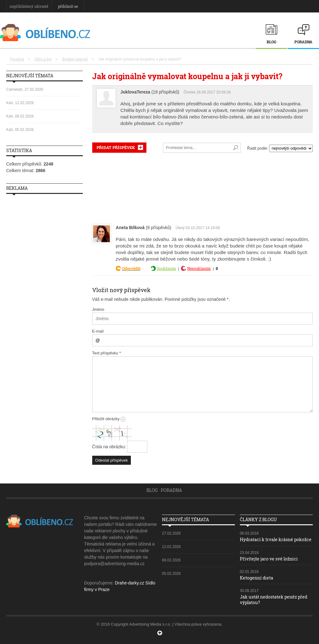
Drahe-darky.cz (130, 583)
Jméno (98, 309)
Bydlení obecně (75, 59)
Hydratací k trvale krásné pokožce (276, 539)
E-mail (98, 331)
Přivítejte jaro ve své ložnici (269, 559)
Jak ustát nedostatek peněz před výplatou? (274, 600)
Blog (271, 42)
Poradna (303, 42)
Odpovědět (131, 268)
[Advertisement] (202, 187)
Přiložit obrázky (109, 419)
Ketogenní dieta (257, 578)
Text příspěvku (107, 353)
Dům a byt (43, 59)
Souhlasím (167, 268)
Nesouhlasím (199, 268)
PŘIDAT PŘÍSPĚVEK (116, 147)
